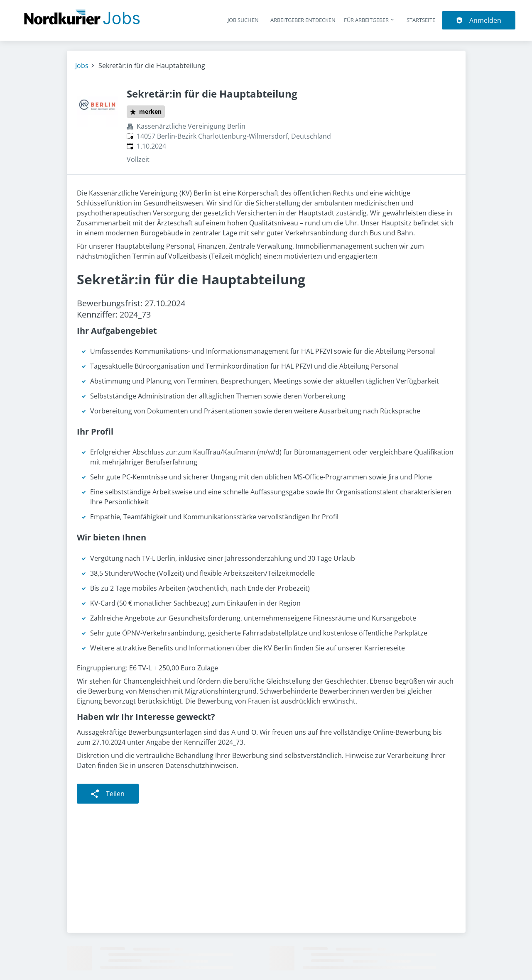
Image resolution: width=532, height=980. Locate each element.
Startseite (421, 20)
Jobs (82, 66)
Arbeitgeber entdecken (303, 20)
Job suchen (243, 20)
